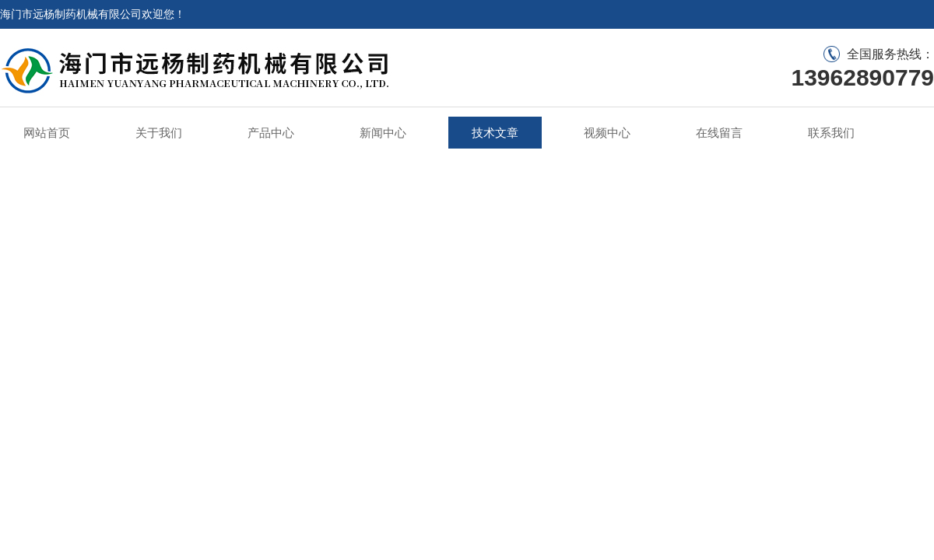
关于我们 (159, 133)
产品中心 (271, 133)
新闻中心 (383, 133)
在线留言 (719, 133)
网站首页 (47, 133)
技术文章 (495, 133)
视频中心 (607, 133)
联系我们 (831, 133)
